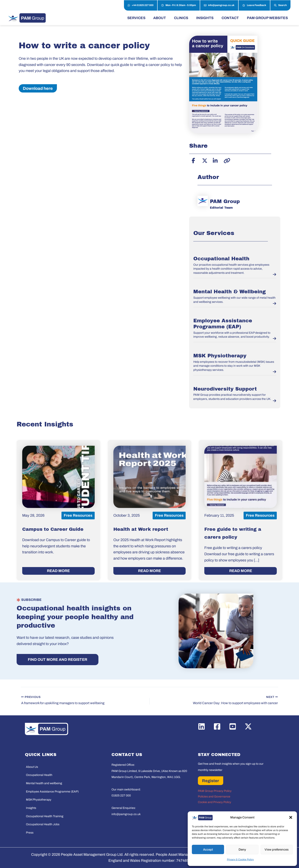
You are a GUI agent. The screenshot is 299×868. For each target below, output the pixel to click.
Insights (31, 808)
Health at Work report (141, 529)
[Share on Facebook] (193, 160)
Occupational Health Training (45, 816)
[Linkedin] (202, 726)
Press (30, 833)
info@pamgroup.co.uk (219, 5)
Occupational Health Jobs (43, 824)
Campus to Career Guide (53, 529)
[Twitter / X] (248, 726)
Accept (208, 850)
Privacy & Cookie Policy (240, 859)
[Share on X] (204, 160)
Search (280, 5)
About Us (32, 767)
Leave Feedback (254, 5)
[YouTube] (233, 726)
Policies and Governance (214, 797)
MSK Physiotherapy (220, 356)
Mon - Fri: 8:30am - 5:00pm (179, 5)
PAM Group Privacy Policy (215, 791)
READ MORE (58, 571)
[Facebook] (217, 726)
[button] (291, 817)
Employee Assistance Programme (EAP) (52, 792)
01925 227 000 (121, 796)
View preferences (277, 850)
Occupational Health (221, 259)
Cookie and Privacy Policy (214, 802)
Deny (242, 850)
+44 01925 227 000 (141, 5)
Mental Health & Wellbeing (230, 292)
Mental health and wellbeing (44, 783)
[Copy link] (226, 160)
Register (211, 781)
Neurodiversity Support (225, 389)
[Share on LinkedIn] (215, 160)
